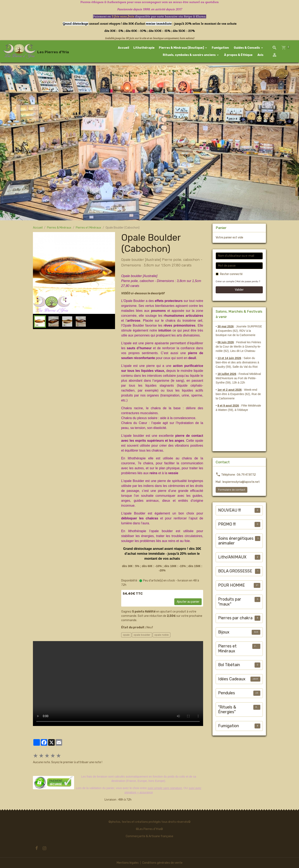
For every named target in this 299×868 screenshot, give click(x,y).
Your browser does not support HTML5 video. (118, 684)
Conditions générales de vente (162, 863)
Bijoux (224, 632)
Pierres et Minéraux (88, 228)
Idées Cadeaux (232, 679)
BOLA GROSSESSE (235, 571)
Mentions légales (128, 863)
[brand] (30, 51)
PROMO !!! (227, 524)
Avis (260, 55)
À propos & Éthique (238, 55)
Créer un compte (225, 281)
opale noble (162, 635)
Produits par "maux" (230, 602)
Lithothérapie (144, 48)
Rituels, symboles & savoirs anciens (189, 55)
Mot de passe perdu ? (248, 281)
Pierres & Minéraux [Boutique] (182, 48)
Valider (239, 290)
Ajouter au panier (188, 602)
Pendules (227, 693)
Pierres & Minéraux (59, 228)
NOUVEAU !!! (229, 510)
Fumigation (220, 48)
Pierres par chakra (235, 618)
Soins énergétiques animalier (236, 541)
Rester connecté (231, 274)
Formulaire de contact (232, 490)
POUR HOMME (232, 585)
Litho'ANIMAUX (232, 557)
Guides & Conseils (247, 48)
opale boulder (142, 635)
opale (126, 635)
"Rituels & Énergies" (227, 710)
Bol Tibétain (229, 665)
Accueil (123, 48)
